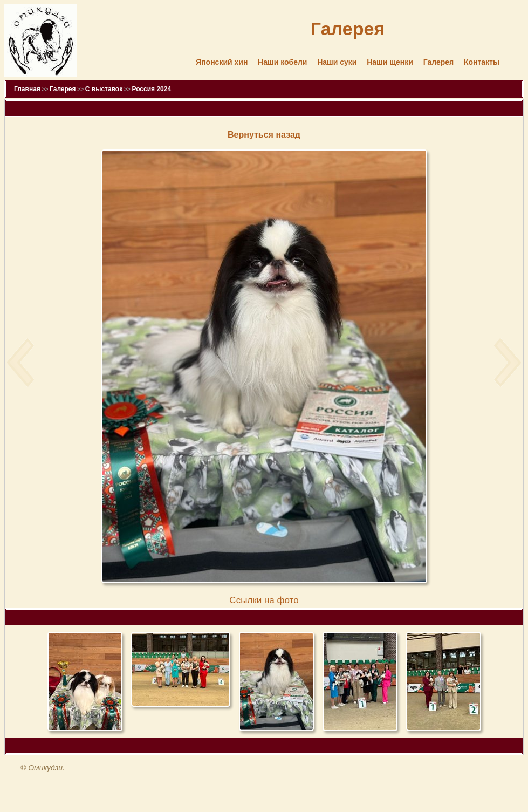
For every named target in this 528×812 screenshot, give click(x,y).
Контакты (482, 62)
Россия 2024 (151, 89)
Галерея (439, 62)
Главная (27, 89)
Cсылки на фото (264, 600)
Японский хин (222, 62)
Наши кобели (282, 62)
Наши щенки (390, 62)
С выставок (104, 89)
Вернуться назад (264, 135)
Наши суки (337, 62)
